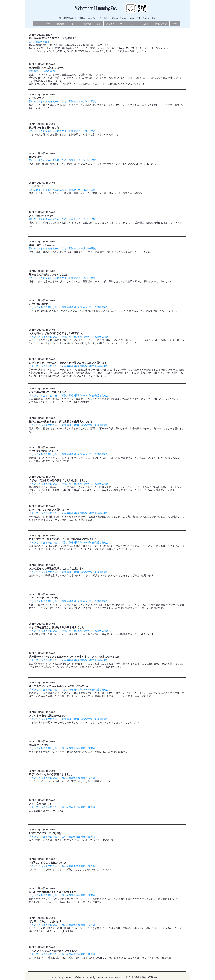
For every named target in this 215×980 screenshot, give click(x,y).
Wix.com (115, 977)
